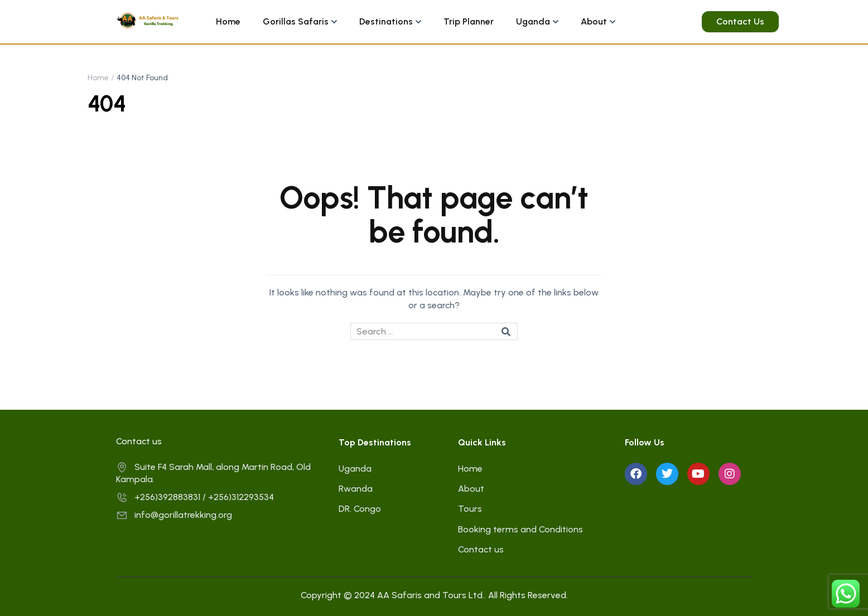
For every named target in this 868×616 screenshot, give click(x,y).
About (594, 21)
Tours (470, 509)
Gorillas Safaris (296, 21)
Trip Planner (469, 21)
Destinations (386, 21)
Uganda (533, 21)
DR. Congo (360, 509)
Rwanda (356, 489)
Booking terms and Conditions (520, 529)
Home (228, 21)
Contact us (481, 549)
